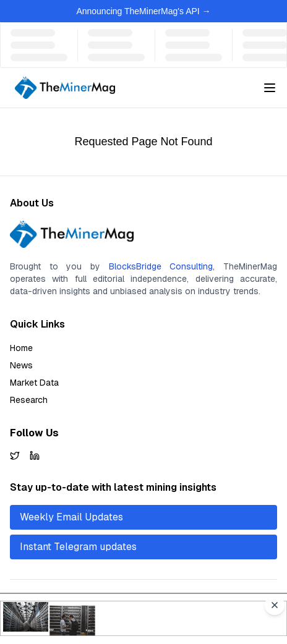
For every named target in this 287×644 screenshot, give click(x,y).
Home (21, 348)
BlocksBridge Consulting (161, 266)
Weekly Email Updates (71, 517)
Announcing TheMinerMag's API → (143, 11)
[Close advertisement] (275, 605)
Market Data (34, 383)
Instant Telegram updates (78, 547)
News (21, 365)
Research (29, 400)
